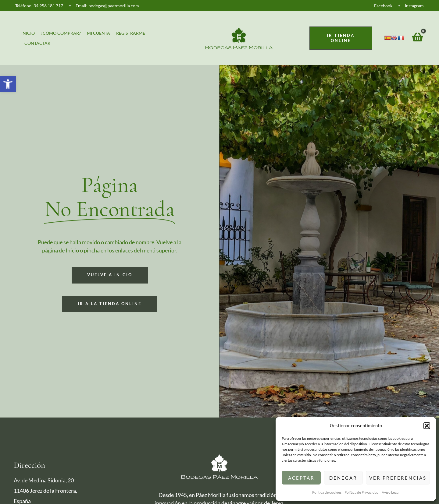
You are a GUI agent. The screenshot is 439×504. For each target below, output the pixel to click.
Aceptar (301, 478)
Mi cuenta (98, 33)
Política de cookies (327, 492)
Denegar (343, 478)
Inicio (28, 33)
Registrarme (131, 33)
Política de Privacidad (362, 492)
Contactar (37, 43)
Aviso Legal (391, 492)
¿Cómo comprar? (61, 33)
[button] (8, 84)
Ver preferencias (398, 478)
